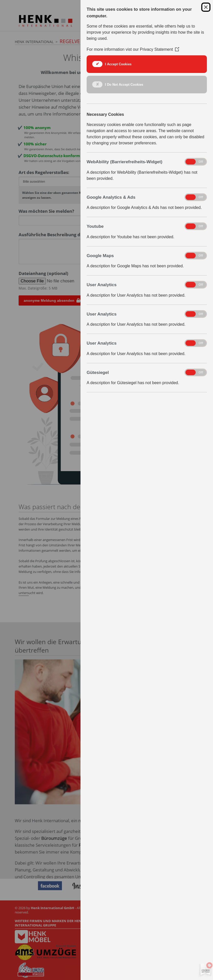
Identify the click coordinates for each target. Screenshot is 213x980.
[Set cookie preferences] (205, 970)
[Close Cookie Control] (206, 7)
